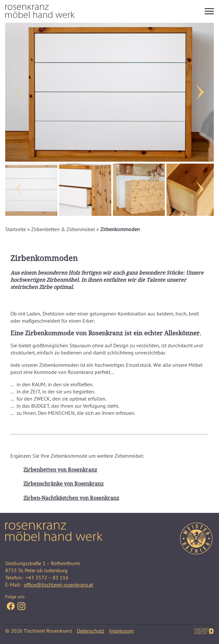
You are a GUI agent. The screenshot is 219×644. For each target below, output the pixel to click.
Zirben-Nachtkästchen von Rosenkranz (71, 498)
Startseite (16, 229)
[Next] (201, 92)
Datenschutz (91, 631)
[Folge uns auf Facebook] (11, 607)
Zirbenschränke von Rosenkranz (63, 484)
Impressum (121, 631)
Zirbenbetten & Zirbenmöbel (63, 229)
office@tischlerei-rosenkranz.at (58, 585)
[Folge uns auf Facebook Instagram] (21, 607)
